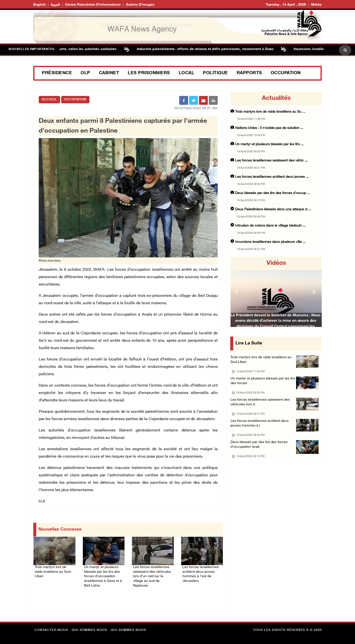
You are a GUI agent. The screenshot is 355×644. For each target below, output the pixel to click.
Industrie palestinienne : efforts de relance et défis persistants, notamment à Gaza (208, 49)
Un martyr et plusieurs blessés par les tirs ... (269, 144)
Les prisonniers (149, 73)
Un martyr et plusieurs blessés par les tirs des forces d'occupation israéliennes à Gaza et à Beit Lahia (103, 575)
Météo (316, 5)
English (39, 5)
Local (187, 73)
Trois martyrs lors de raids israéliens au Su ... (270, 112)
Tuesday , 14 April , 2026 (286, 5)
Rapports (249, 73)
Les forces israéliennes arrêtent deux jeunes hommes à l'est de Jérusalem (202, 572)
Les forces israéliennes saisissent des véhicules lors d (262, 407)
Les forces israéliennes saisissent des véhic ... (271, 161)
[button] (237, 292)
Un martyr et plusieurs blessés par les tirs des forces (262, 384)
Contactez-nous (51, 628)
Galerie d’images (140, 5)
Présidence (57, 73)
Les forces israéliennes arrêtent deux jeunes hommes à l (261, 431)
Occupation (286, 73)
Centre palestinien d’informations (93, 5)
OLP (85, 73)
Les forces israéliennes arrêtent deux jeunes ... (272, 177)
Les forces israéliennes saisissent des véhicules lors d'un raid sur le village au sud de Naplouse (152, 575)
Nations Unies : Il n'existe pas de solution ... (269, 128)
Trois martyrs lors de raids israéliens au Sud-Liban (52, 569)
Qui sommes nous (89, 628)
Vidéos (276, 263)
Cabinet (109, 73)
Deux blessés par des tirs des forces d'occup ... (273, 193)
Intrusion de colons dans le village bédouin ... (270, 226)
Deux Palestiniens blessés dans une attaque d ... (273, 209)
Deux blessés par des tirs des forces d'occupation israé (261, 454)
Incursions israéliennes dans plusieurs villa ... (270, 242)
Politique (215, 73)
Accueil (49, 100)
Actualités (276, 98)
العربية (55, 5)
